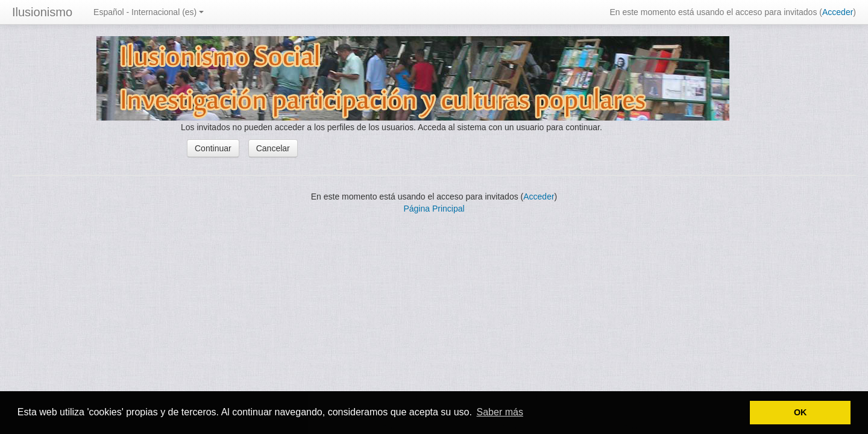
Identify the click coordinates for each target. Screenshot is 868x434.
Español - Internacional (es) (149, 12)
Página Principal (434, 209)
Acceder (838, 12)
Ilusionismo (42, 12)
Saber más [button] (500, 412)
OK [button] (800, 412)
